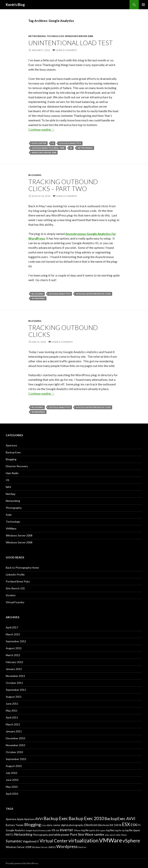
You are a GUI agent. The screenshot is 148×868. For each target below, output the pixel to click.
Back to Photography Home (22, 568)
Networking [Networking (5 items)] (23, 834)
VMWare (11, 528)
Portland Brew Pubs (18, 581)
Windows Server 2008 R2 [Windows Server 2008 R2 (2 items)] (44, 847)
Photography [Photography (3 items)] (41, 835)
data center (39, 143)
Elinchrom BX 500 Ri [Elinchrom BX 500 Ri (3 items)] (110, 825)
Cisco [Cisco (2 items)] (44, 825)
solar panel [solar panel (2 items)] (110, 835)
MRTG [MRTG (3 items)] (10, 835)
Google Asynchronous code (93, 294)
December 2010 (15, 738)
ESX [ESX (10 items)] (126, 824)
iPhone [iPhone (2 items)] (77, 830)
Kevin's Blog (15, 5)
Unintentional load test (71, 43)
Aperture (11, 445)
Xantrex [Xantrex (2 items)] (82, 847)
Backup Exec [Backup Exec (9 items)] (56, 818)
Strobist (11, 595)
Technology (55, 36)
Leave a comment (66, 50)
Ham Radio (12, 473)
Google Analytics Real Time (48, 148)
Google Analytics (70, 143)
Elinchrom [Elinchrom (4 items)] (91, 825)
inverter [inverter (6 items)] (67, 830)
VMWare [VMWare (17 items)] (111, 840)
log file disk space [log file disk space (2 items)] (97, 830)
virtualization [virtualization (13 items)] (83, 840)
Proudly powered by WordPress (22, 863)
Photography (14, 508)
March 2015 (13, 634)
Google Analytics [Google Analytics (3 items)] (16, 830)
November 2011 (15, 676)
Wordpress (38, 298)
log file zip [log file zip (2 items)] (120, 830)
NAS (8, 487)
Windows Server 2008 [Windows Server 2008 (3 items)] (19, 847)
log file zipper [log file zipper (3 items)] (133, 830)
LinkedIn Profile (15, 574)
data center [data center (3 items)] (54, 825)
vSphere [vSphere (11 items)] (131, 840)
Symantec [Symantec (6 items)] (14, 841)
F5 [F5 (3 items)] (139, 825)
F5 (53, 143)
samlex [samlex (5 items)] (99, 834)
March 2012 (13, 655)
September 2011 (16, 690)
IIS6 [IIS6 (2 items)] (57, 830)
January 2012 (14, 669)
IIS (71, 148)
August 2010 (14, 766)
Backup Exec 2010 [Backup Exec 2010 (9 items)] (86, 818)
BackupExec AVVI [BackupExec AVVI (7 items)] (120, 819)
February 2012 (14, 662)
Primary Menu (143, 5)
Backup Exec (13, 452)
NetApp (11, 494)
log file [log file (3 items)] (85, 830)
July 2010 (11, 773)
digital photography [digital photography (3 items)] (72, 825)
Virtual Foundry (15, 602)
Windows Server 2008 (79, 36)
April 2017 (12, 627)
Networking (37, 36)
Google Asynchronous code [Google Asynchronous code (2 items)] (38, 830)
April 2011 (12, 717)
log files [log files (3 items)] (110, 830)
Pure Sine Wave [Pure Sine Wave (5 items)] (82, 834)
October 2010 (14, 752)
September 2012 (16, 641)
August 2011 (14, 697)
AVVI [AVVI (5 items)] (39, 819)
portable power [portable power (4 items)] (59, 834)
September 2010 (16, 759)
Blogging (35, 175)
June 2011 (12, 704)
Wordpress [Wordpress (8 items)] (67, 846)
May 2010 (12, 787)
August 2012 (14, 648)
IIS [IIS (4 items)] (53, 830)
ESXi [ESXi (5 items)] (134, 825)
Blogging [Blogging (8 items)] (33, 824)
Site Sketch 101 (15, 588)
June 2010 (12, 780)
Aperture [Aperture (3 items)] (11, 819)
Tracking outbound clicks (63, 331)
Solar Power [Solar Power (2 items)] (122, 835)
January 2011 (14, 731)
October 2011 (14, 683)
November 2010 (15, 745)
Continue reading (41, 129)
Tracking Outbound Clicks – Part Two (63, 185)
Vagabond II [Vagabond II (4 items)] (31, 841)
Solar (9, 515)
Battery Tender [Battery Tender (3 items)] (15, 825)
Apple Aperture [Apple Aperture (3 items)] (26, 819)
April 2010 (12, 794)
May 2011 (12, 711)
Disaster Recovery (17, 466)
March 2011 (13, 724)
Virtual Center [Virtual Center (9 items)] (54, 841)
